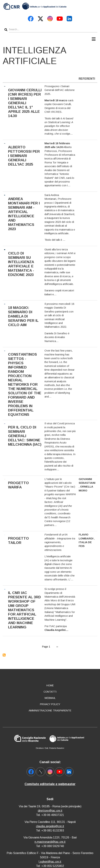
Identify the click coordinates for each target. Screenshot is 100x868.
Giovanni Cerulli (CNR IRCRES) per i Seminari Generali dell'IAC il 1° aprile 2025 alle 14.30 (25, 103)
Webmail (50, 698)
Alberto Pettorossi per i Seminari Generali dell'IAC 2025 (24, 156)
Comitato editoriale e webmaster (50, 784)
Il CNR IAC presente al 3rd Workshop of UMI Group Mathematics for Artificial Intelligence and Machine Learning (24, 610)
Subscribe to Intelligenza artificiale (4, 655)
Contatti (50, 692)
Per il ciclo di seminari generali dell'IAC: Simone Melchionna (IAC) (25, 436)
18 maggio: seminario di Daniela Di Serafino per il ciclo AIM (23, 316)
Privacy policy (50, 704)
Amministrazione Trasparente (50, 711)
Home (50, 685)
